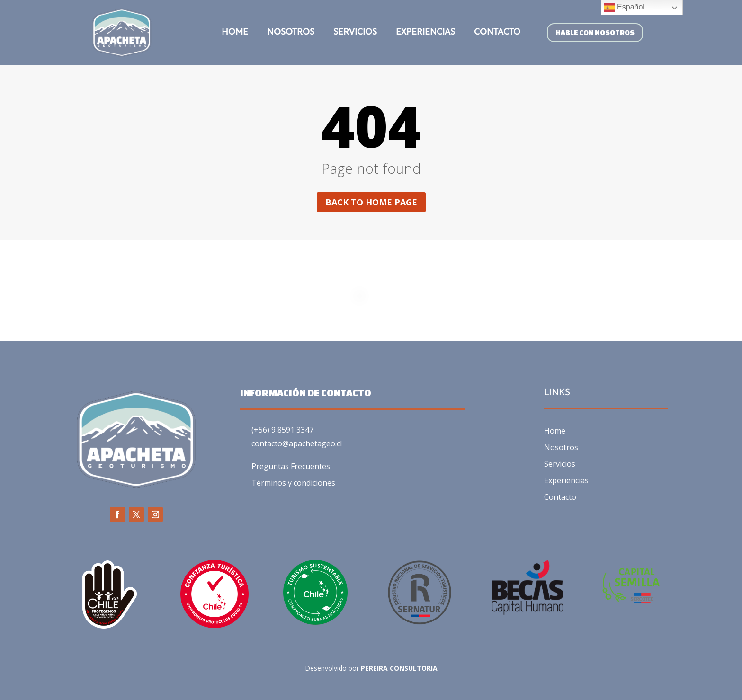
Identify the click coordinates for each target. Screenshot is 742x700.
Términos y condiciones (293, 483)
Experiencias (425, 33)
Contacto (497, 33)
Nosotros (291, 33)
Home (235, 33)
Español (624, 8)
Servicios (355, 33)
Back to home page (371, 202)
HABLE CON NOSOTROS (595, 32)
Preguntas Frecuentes (291, 466)
